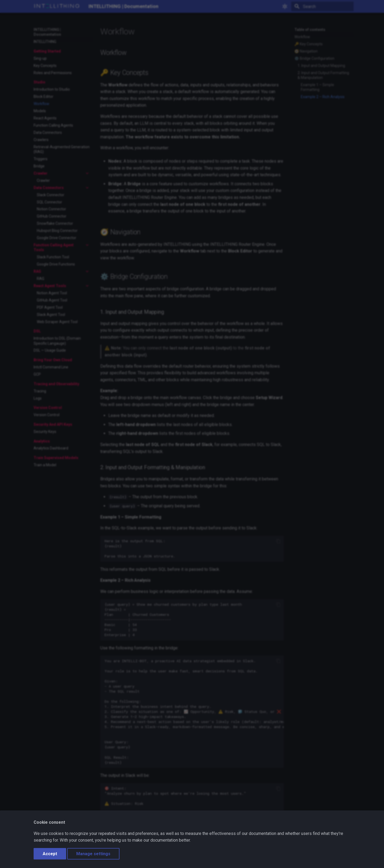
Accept (50, 854)
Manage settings (93, 854)
